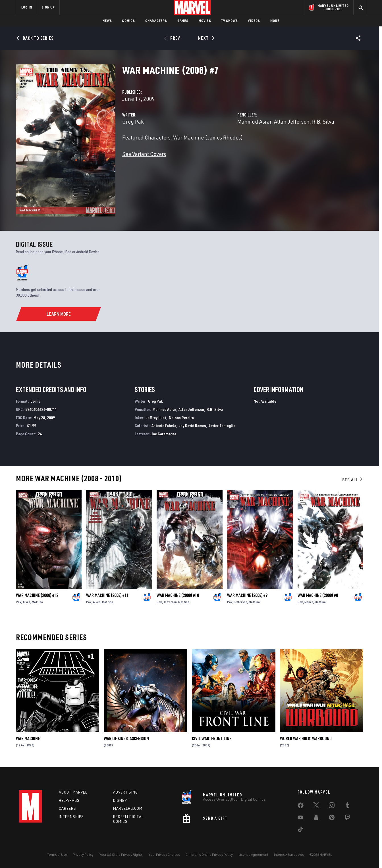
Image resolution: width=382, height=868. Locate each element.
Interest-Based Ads (289, 855)
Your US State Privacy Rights (121, 855)
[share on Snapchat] (316, 819)
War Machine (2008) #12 (37, 595)
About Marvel (73, 792)
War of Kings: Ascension (126, 738)
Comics (128, 21)
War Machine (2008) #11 (107, 595)
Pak (19, 602)
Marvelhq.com (128, 808)
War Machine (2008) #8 (318, 595)
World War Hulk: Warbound (306, 738)
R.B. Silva (323, 121)
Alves (27, 602)
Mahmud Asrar (254, 121)
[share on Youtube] (300, 819)
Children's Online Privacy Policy (209, 855)
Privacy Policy (83, 855)
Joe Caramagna (164, 434)
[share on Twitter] (316, 806)
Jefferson (170, 602)
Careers (68, 808)
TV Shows (230, 21)
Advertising (125, 792)
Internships (71, 817)
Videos (254, 21)
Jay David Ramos (192, 425)
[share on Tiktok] (300, 830)
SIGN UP (48, 7)
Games (183, 21)
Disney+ (121, 800)
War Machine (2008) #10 (178, 595)
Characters (156, 21)
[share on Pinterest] (332, 819)
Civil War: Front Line (212, 738)
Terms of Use (57, 855)
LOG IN (27, 7)
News (107, 21)
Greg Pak (133, 121)
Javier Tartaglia (222, 425)
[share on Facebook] (301, 807)
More (275, 21)
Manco (309, 602)
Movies (205, 21)
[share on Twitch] (347, 819)
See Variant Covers (144, 154)
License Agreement (253, 855)
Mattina (37, 602)
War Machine (28, 738)
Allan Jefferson (292, 121)
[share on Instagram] (332, 806)
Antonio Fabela (164, 425)
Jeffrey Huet (156, 418)
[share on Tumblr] (347, 806)
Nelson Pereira (181, 418)
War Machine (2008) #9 (247, 595)
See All (353, 480)
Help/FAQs (69, 800)
